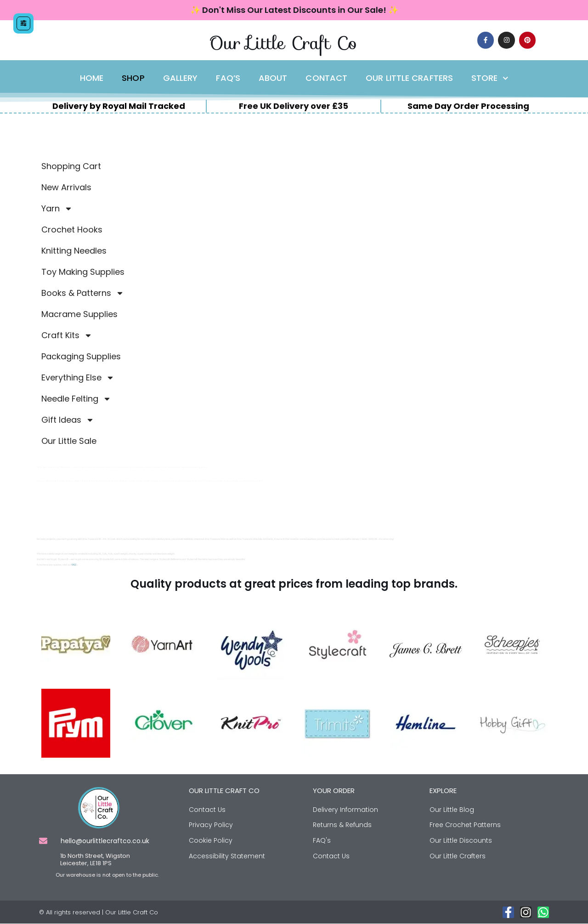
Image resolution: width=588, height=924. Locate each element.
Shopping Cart (71, 166)
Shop (133, 78)
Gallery (181, 78)
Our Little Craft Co (283, 43)
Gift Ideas (68, 420)
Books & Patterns (83, 293)
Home (92, 78)
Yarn (57, 209)
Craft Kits (67, 335)
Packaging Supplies (81, 356)
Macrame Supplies (79, 314)
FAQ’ (74, 565)
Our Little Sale (69, 441)
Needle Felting (76, 399)
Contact (326, 78)
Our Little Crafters (409, 78)
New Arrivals (66, 187)
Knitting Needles (74, 251)
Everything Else (78, 378)
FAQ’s (228, 78)
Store (490, 78)
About (273, 78)
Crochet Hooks (72, 230)
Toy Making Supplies (83, 272)
